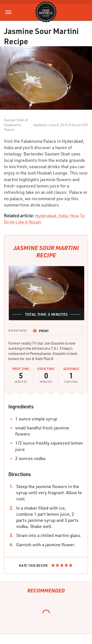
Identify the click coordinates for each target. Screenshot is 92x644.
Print (41, 331)
